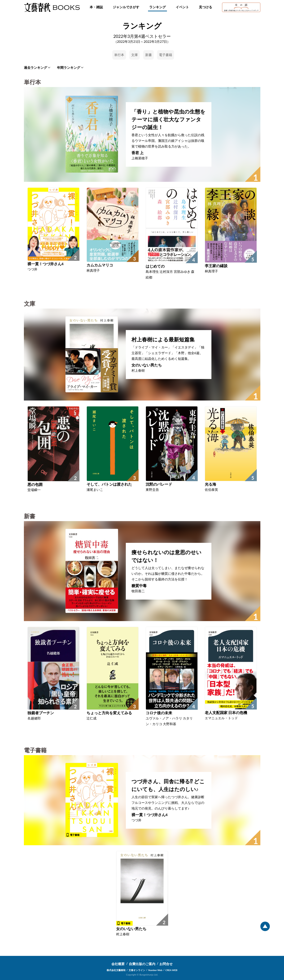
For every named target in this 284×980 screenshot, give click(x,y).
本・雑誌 (96, 7)
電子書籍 (166, 55)
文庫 (135, 55)
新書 (149, 55)
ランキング (157, 7)
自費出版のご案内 (142, 964)
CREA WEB (172, 970)
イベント (182, 7)
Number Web (155, 970)
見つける (205, 7)
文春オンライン (137, 970)
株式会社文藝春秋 (116, 970)
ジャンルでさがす (126, 7)
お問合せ (166, 964)
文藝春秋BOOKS (52, 7)
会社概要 (118, 964)
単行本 (119, 55)
